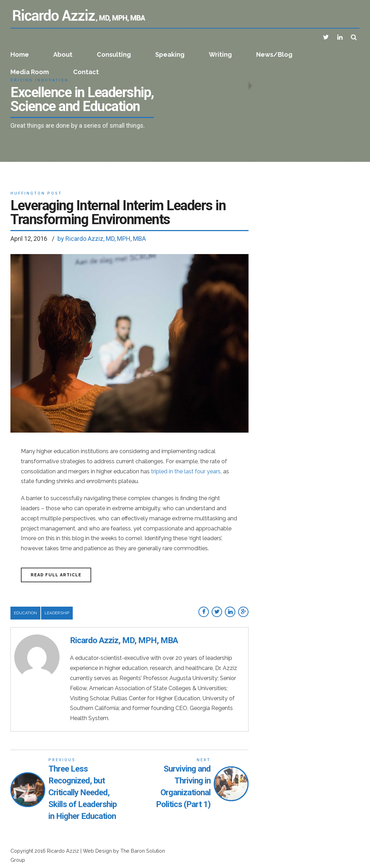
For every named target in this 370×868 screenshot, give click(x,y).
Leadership (57, 613)
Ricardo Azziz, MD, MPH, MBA (124, 640)
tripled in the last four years (186, 471)
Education (25, 613)
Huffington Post (36, 193)
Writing (220, 54)
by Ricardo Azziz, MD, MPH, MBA (102, 239)
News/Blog (274, 54)
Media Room (30, 72)
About (63, 54)
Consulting (114, 54)
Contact (86, 72)
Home (20, 54)
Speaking (170, 54)
